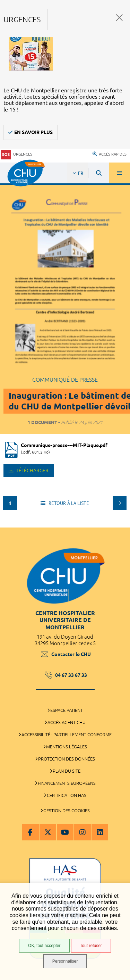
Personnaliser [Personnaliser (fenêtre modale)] (65, 961)
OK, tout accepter (44, 946)
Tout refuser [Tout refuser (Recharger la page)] (91, 946)
